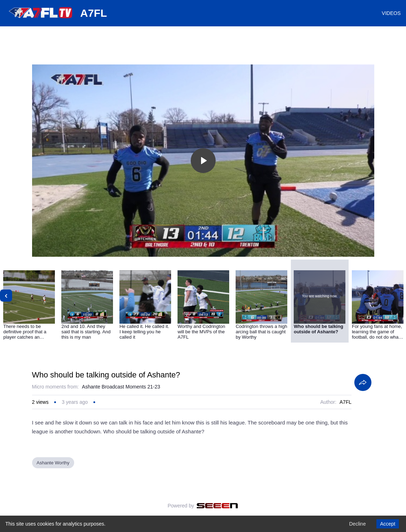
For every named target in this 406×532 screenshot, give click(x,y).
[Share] (363, 382)
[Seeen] (217, 506)
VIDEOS (391, 13)
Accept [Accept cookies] (388, 524)
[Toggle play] (203, 161)
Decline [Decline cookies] (357, 524)
